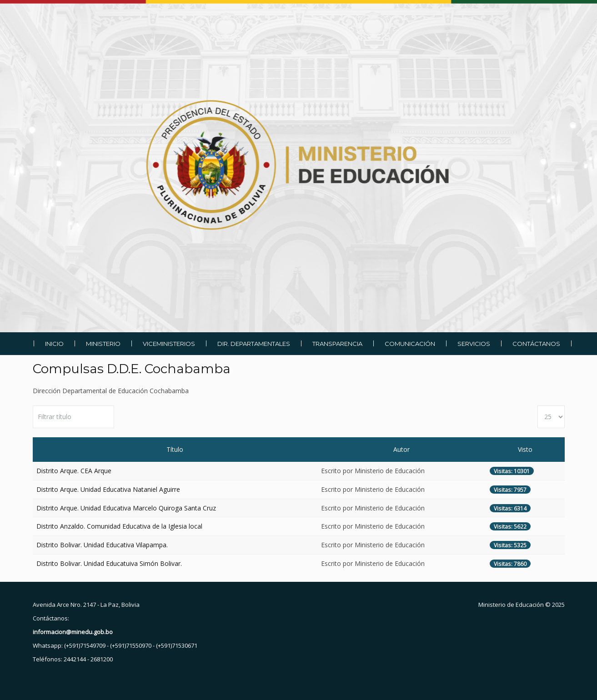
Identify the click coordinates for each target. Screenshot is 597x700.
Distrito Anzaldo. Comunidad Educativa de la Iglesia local (119, 526)
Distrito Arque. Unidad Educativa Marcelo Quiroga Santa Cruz (126, 508)
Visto (525, 449)
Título (175, 449)
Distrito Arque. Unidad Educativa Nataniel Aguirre (108, 489)
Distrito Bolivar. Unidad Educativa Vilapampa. (102, 545)
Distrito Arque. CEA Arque (74, 471)
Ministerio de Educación (511, 605)
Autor (401, 449)
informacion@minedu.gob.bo (73, 632)
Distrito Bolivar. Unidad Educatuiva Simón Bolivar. (109, 563)
